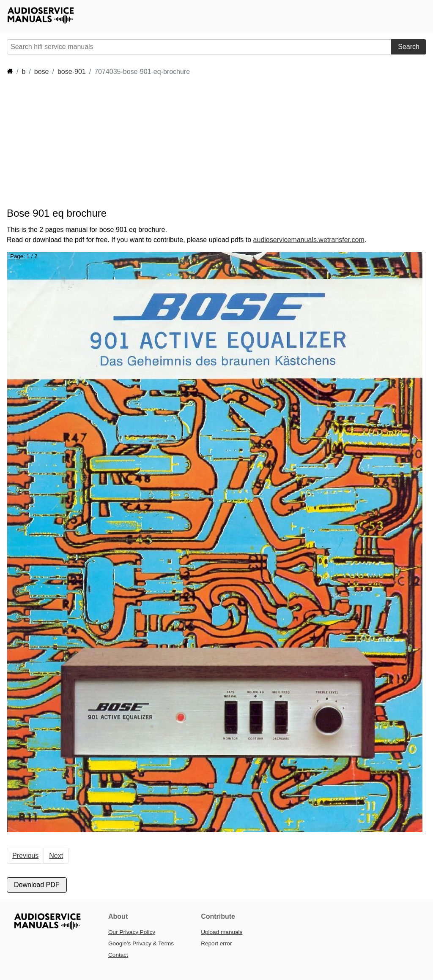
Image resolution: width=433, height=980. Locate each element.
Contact (118, 955)
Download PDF (37, 885)
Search (409, 47)
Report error (216, 943)
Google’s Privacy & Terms (141, 943)
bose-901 (72, 72)
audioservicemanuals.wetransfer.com (309, 240)
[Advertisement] (161, 142)
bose (42, 72)
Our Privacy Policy (132, 932)
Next (56, 856)
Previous (25, 856)
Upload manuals (222, 932)
